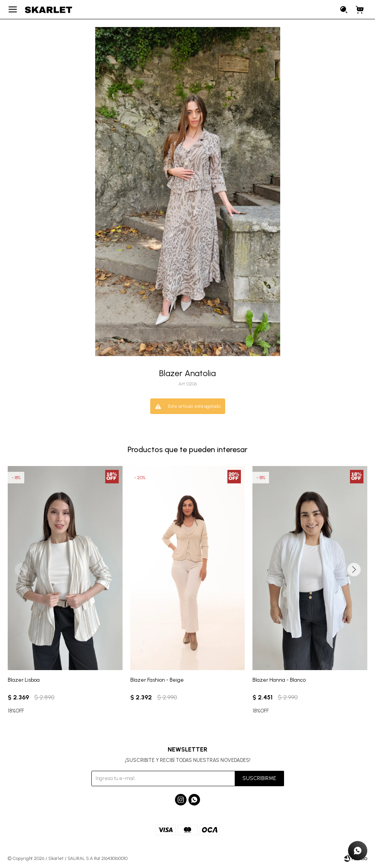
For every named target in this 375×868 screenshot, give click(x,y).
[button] (354, 570)
